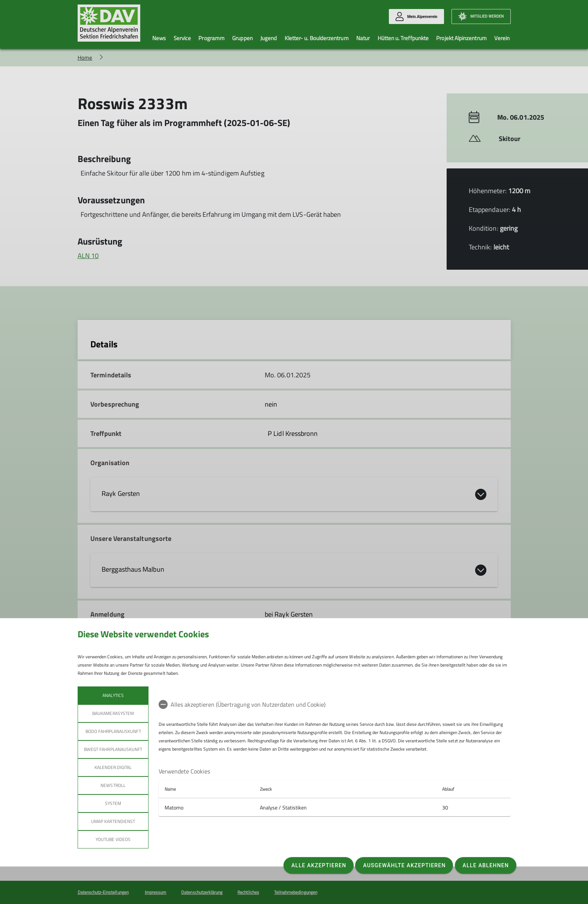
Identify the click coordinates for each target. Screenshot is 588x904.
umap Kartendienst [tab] (113, 821)
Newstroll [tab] (113, 785)
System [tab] (113, 803)
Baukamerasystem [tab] (113, 713)
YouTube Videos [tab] (113, 839)
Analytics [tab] (113, 695)
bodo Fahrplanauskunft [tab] (113, 731)
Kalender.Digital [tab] (113, 767)
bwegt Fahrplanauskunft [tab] (113, 749)
